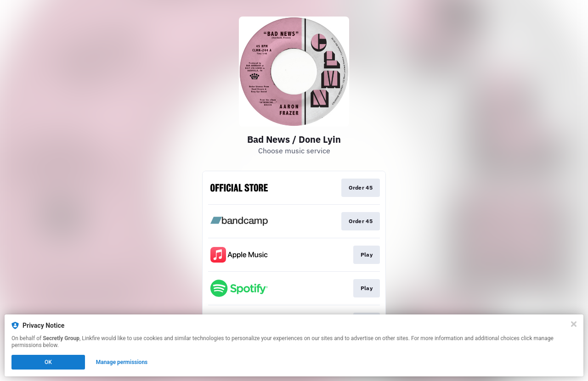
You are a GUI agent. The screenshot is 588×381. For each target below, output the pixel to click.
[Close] (574, 324)
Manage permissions (122, 362)
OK (48, 362)
